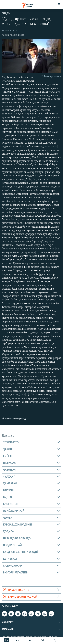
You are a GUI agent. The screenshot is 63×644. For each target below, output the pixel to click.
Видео (6, 14)
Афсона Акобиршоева (13, 35)
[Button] (14, 419)
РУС (42, 640)
